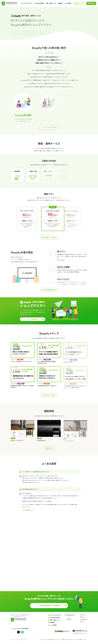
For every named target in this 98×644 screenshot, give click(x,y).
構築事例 (60, 3)
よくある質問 (68, 3)
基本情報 (69, 620)
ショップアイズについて (26, 3)
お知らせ (82, 622)
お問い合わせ (91, 3)
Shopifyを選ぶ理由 (39, 3)
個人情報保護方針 (84, 619)
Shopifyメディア (79, 3)
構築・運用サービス (51, 3)
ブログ (68, 617)
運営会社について (84, 617)
